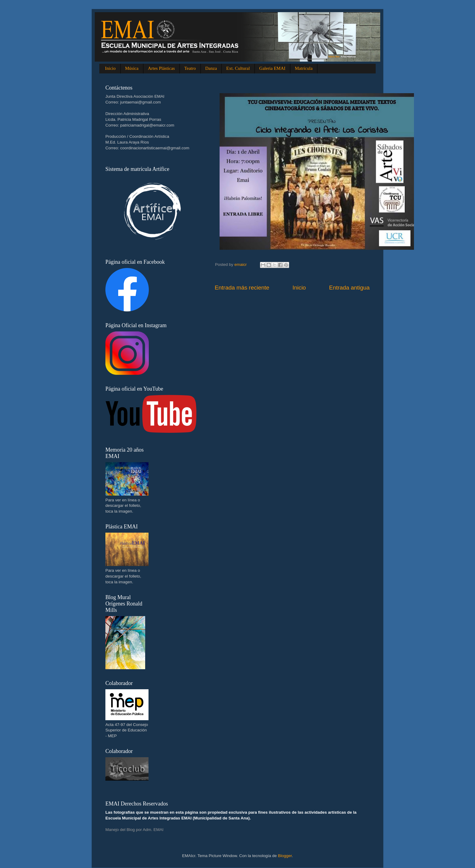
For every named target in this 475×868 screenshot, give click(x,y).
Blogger (285, 856)
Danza (211, 68)
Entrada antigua (349, 288)
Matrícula (304, 68)
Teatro (190, 68)
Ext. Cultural (238, 68)
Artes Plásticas (161, 68)
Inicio (110, 68)
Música (132, 68)
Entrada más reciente (242, 288)
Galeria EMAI (272, 68)
